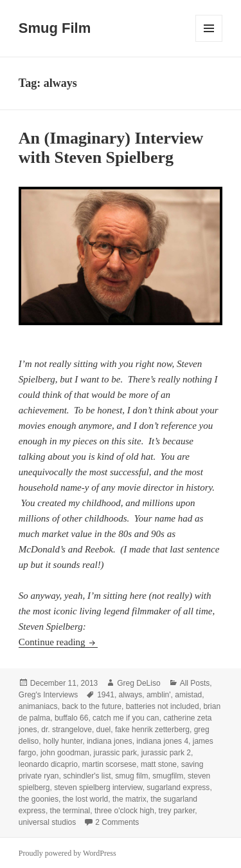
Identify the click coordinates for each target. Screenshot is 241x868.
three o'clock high (124, 811)
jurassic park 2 (166, 753)
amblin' (159, 695)
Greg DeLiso (138, 683)
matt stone (159, 764)
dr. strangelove (67, 730)
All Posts (195, 683)
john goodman (65, 753)
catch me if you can (126, 718)
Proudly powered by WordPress (67, 853)
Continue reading (58, 642)
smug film (131, 776)
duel (104, 730)
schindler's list (87, 776)
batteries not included (163, 706)
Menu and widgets (209, 42)
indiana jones (110, 741)
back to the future (92, 706)
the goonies (39, 799)
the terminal (70, 811)
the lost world (86, 799)
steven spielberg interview (98, 788)
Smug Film (55, 28)
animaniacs (38, 706)
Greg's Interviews (48, 695)
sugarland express (178, 788)
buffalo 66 (72, 718)
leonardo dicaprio (48, 764)
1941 (106, 695)
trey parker (177, 811)
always (131, 695)
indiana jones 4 (162, 741)
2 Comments (117, 822)
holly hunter (63, 741)
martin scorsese (110, 764)
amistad (188, 695)
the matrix (129, 799)
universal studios (47, 822)
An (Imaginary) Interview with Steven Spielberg (111, 148)
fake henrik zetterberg (152, 730)
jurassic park (115, 753)
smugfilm (168, 776)
